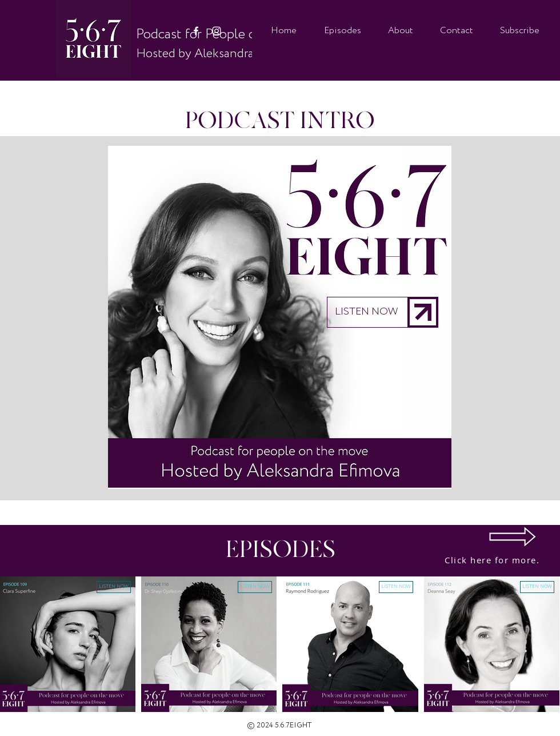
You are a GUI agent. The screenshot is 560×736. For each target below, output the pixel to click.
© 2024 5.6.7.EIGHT (279, 725)
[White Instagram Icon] (217, 31)
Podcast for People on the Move (229, 35)
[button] (280, 317)
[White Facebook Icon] (196, 31)
